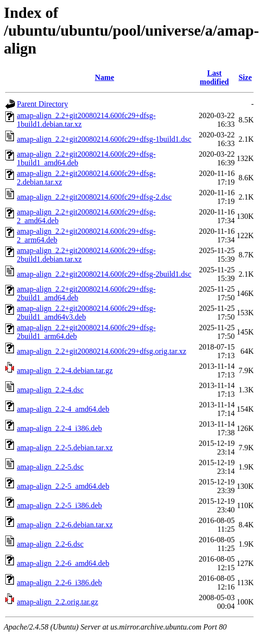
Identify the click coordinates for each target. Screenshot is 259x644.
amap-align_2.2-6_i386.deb (59, 583)
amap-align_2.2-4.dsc (50, 390)
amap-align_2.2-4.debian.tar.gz (65, 370)
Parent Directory (42, 104)
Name (104, 77)
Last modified (214, 77)
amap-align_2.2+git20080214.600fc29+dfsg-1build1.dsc (104, 139)
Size (245, 77)
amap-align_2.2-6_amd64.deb (63, 563)
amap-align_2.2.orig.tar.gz (58, 602)
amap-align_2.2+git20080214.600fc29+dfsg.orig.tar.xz (102, 351)
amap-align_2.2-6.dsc (50, 544)
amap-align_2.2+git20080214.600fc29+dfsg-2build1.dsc (104, 274)
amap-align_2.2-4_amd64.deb (63, 409)
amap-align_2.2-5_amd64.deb (63, 486)
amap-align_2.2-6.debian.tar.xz (65, 525)
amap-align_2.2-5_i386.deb (59, 505)
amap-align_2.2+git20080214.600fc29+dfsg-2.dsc (94, 197)
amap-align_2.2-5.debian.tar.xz (65, 448)
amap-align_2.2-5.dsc (50, 467)
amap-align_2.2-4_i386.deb (59, 428)
